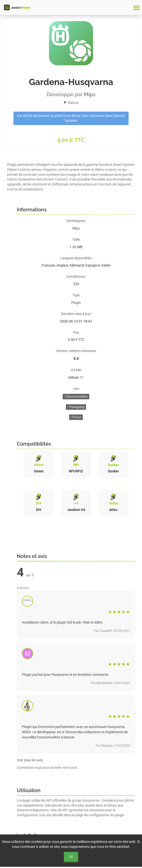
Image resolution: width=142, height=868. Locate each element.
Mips (90, 94)
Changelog (76, 407)
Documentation (76, 397)
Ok (71, 857)
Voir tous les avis (30, 760)
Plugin (76, 303)
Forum (76, 417)
